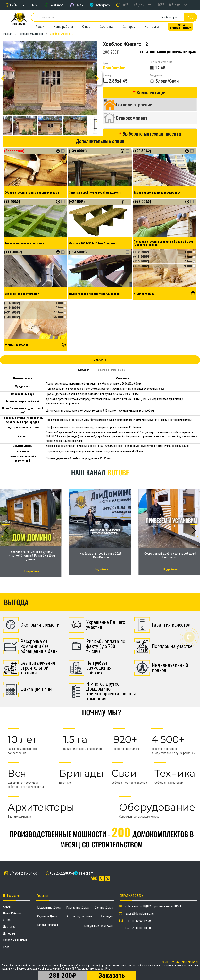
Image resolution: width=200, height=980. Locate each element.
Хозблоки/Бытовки (79, 916)
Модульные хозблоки (99, 926)
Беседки (107, 916)
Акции (40, 27)
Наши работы (63, 27)
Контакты (152, 27)
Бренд (107, 64)
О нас (86, 27)
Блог (6, 947)
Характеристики (112, 370)
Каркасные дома (77, 907)
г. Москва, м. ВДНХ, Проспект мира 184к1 (153, 906)
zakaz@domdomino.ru (139, 914)
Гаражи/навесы (48, 925)
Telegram (103, 5)
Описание (83, 370)
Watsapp (57, 5)
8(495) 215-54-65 (21, 873)
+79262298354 (62, 873)
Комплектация (152, 93)
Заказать (100, 360)
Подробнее (32, 571)
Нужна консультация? (180, 27)
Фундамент (156, 75)
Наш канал (100, 472)
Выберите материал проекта (152, 134)
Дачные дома (104, 907)
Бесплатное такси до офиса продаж (166, 52)
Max (80, 5)
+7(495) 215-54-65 (24, 5)
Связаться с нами (15, 940)
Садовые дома (47, 916)
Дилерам (129, 27)
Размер (107, 75)
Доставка (106, 27)
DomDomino (114, 68)
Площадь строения (161, 62)
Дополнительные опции (100, 141)
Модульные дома (49, 907)
